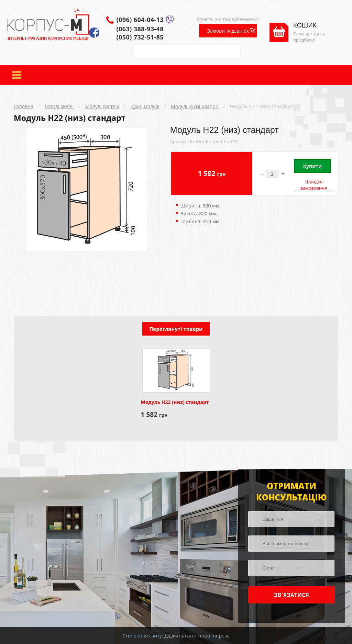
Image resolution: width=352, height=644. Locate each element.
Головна (24, 106)
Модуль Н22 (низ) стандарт (261, 106)
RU (85, 10)
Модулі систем (102, 106)
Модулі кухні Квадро (195, 106)
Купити (312, 166)
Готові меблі (59, 106)
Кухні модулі (145, 106)
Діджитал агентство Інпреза (197, 636)
